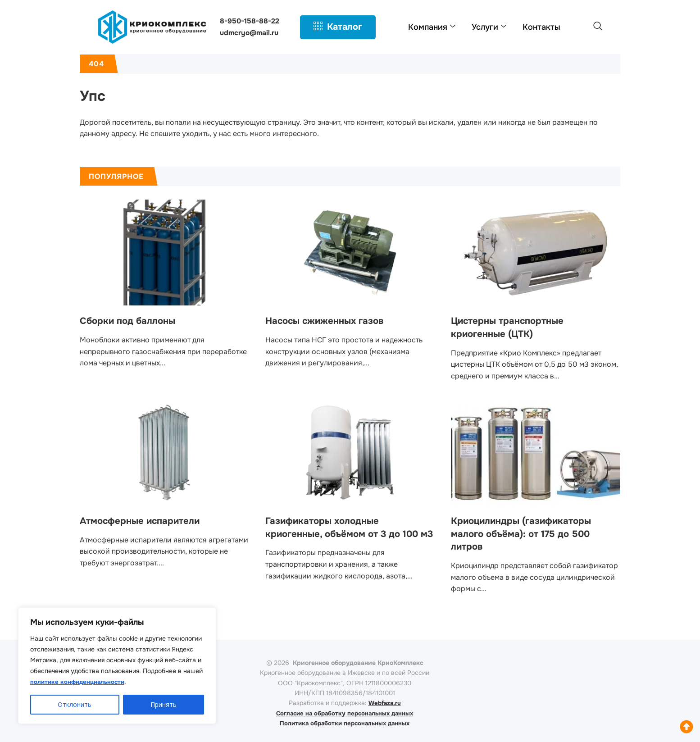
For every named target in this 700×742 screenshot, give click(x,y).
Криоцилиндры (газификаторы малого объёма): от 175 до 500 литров (527, 534)
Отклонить (75, 704)
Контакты (541, 27)
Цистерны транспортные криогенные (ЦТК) (512, 327)
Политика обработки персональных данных (345, 723)
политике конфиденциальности (80, 682)
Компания (432, 27)
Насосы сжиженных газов (329, 321)
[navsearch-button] (598, 27)
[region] (117, 666)
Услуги (489, 27)
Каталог (338, 27)
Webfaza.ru (384, 703)
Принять (164, 704)
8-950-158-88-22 (250, 21)
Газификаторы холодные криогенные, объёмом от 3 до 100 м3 (348, 534)
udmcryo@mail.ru (250, 33)
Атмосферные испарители (145, 521)
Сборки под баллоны (131, 321)
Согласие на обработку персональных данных (345, 713)
